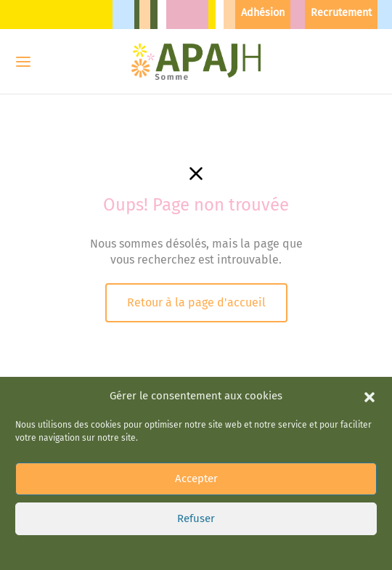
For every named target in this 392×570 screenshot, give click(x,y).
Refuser (196, 518)
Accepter (196, 479)
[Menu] (23, 62)
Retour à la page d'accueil (196, 302)
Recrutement (341, 13)
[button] (369, 396)
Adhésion (263, 13)
